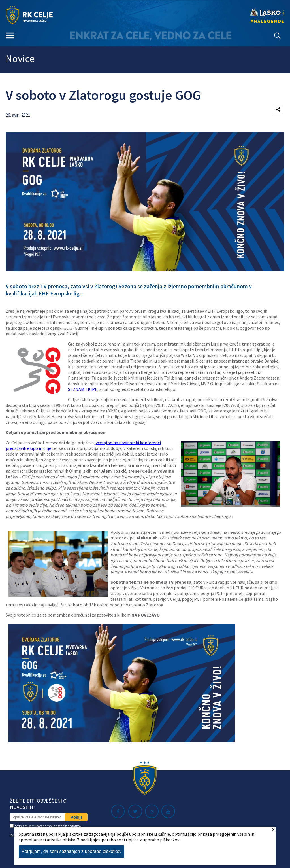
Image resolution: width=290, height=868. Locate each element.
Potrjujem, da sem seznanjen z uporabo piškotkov (72, 851)
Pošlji (76, 817)
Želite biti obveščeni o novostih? (38, 804)
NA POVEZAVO (146, 615)
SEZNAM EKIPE (83, 389)
